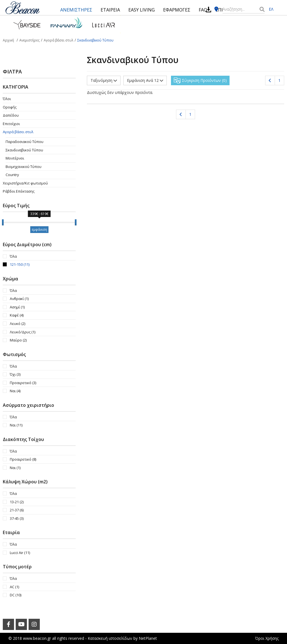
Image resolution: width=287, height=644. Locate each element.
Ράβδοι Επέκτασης (19, 191)
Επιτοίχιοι (11, 124)
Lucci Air (20, 553)
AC (14, 587)
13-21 (17, 502)
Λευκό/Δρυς (23, 332)
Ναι (15, 391)
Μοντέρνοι (15, 158)
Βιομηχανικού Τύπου (24, 167)
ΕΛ (271, 9)
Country (12, 175)
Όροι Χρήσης (267, 638)
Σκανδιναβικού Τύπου (24, 150)
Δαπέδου (11, 115)
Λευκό (18, 324)
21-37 (17, 510)
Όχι (15, 374)
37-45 (17, 518)
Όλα (13, 256)
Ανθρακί (19, 299)
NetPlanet (148, 638)
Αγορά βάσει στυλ (18, 132)
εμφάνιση (39, 229)
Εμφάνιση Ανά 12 (145, 80)
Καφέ (17, 315)
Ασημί (17, 307)
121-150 (20, 264)
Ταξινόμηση (104, 80)
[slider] (3, 222)
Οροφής (10, 107)
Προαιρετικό (23, 383)
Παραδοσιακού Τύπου (25, 142)
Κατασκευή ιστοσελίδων (110, 638)
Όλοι (7, 99)
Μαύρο (18, 340)
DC (16, 595)
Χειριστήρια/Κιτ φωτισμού (25, 183)
